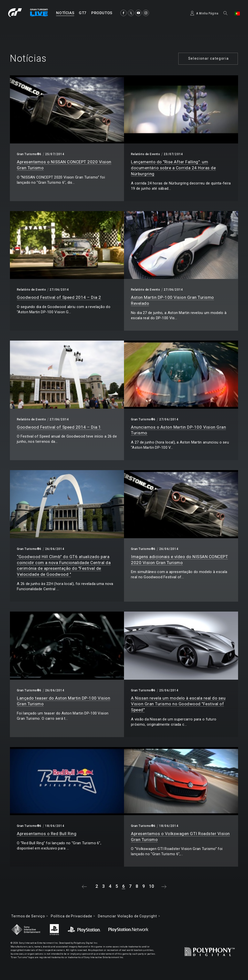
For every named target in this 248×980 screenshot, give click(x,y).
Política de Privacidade (71, 916)
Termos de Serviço (28, 916)
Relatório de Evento (145, 154)
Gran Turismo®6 (29, 154)
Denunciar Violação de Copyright (127, 916)
